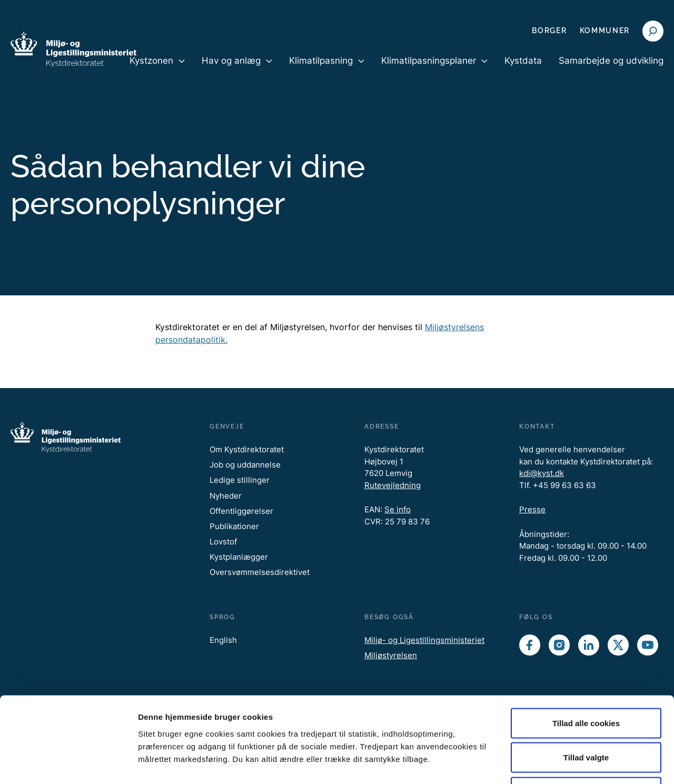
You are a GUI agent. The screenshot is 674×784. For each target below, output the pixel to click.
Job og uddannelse (245, 465)
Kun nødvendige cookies (586, 715)
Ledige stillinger (240, 480)
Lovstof (223, 542)
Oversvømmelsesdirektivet (260, 572)
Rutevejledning (393, 485)
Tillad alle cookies (586, 646)
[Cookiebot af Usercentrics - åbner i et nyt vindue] (68, 763)
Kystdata (523, 61)
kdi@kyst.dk (542, 473)
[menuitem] (157, 70)
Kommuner (605, 31)
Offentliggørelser (241, 511)
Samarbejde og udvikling (611, 61)
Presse (532, 509)
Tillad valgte (586, 681)
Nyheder (226, 496)
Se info (398, 509)
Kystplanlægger (239, 557)
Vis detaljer (547, 763)
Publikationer (234, 526)
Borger (549, 31)
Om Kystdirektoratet (247, 449)
